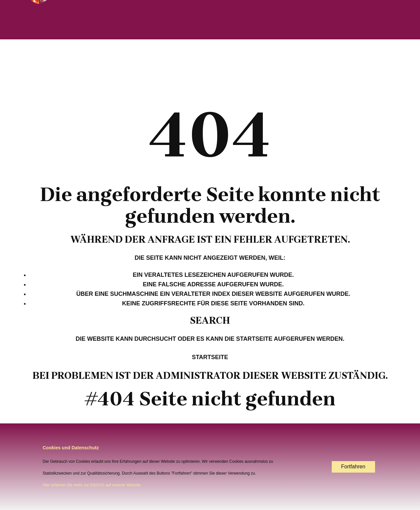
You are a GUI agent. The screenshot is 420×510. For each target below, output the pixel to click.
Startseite (210, 357)
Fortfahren (353, 467)
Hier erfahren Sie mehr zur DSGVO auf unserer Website (92, 485)
